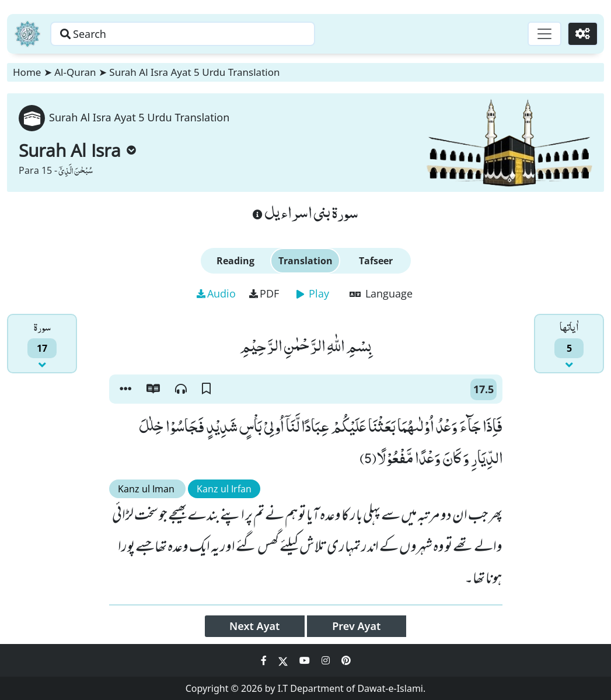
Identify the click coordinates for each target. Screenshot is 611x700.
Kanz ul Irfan (224, 489)
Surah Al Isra (77, 150)
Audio (216, 293)
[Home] (27, 34)
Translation (305, 261)
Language (381, 293)
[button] (125, 389)
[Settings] (583, 34)
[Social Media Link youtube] (306, 660)
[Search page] (183, 34)
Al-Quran (75, 72)
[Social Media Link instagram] (327, 660)
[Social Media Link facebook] (265, 660)
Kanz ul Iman (147, 489)
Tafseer (376, 261)
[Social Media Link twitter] (284, 660)
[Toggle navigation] (544, 34)
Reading (235, 261)
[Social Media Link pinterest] (346, 660)
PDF (264, 293)
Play (313, 293)
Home (27, 72)
